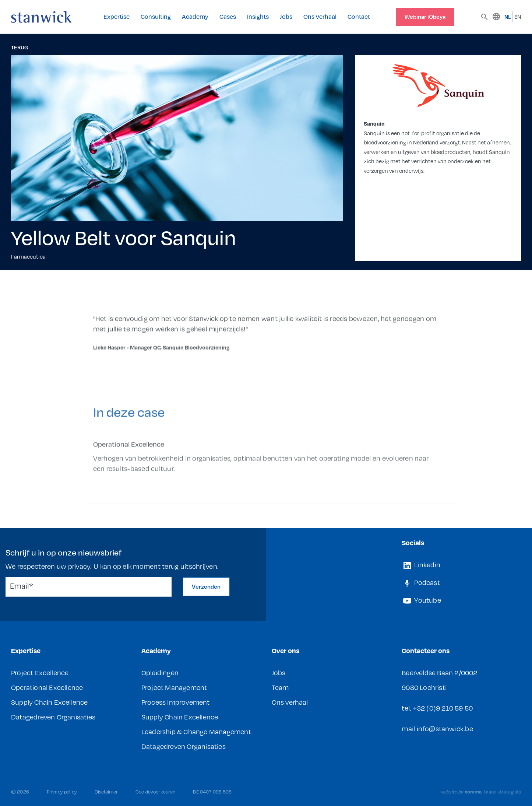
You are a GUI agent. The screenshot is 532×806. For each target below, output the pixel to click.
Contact (359, 16)
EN (518, 17)
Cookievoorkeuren (155, 792)
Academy (195, 16)
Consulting (156, 16)
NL (508, 17)
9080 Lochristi (424, 687)
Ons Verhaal (320, 16)
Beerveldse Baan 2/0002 (439, 672)
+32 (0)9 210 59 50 (443, 708)
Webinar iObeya (425, 17)
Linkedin (421, 565)
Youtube (421, 600)
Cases (228, 16)
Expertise (117, 16)
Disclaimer (106, 792)
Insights (258, 16)
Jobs (286, 16)
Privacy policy (62, 792)
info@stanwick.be (445, 728)
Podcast (421, 582)
